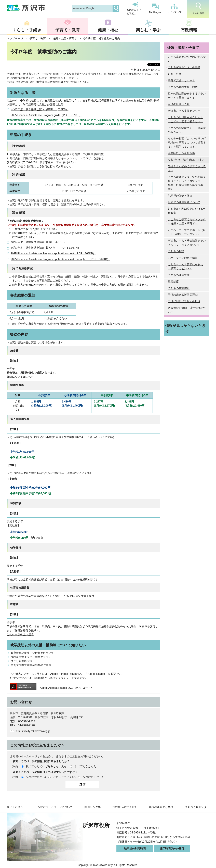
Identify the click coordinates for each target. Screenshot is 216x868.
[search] (92, 8)
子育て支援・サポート (181, 80)
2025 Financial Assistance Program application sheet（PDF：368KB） (53, 253)
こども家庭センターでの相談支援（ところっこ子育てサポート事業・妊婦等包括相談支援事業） (187, 183)
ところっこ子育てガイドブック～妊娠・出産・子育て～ (187, 221)
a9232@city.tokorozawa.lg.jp (33, 731)
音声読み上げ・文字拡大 (135, 9)
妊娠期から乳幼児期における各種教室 (187, 211)
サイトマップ (174, 9)
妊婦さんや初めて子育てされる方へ (187, 168)
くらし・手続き (27, 30)
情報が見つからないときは (186, 328)
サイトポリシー (16, 807)
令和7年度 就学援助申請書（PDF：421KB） (38, 242)
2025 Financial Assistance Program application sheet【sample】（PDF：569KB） (60, 259)
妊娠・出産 (175, 74)
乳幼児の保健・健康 (180, 196)
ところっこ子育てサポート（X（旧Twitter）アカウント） (186, 232)
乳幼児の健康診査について (184, 202)
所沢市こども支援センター (184, 111)
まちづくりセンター (197, 807)
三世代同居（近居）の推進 (184, 301)
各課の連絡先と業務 (161, 807)
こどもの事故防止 (179, 288)
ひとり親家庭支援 (21, 661)
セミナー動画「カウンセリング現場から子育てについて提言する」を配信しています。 (187, 143)
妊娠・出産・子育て (65, 38)
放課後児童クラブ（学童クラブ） (31, 657)
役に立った (33, 766)
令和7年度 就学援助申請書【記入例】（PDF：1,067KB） (46, 248)
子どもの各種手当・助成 (183, 87)
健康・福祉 (108, 30)
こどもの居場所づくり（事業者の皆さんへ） (187, 130)
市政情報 (189, 30)
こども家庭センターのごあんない (187, 59)
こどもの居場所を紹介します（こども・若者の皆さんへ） (185, 119)
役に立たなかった (86, 766)
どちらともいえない (57, 766)
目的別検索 (198, 8)
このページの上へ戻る (20, 634)
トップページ (15, 38)
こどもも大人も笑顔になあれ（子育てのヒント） (185, 266)
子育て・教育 (68, 30)
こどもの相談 (176, 251)
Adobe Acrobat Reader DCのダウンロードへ (52, 688)
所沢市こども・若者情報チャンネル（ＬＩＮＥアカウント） (187, 243)
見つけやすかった (37, 777)
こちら (30, 377)
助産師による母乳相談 (181, 153)
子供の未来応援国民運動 (183, 295)
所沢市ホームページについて (55, 807)
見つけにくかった (94, 777)
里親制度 (173, 282)
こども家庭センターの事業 (184, 67)
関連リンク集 (93, 807)
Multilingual (155, 9)
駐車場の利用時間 (135, 849)
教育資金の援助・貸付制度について (32, 653)
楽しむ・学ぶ (148, 30)
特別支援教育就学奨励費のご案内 (31, 665)
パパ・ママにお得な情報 (183, 258)
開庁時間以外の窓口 (172, 849)
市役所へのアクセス (125, 807)
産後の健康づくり (179, 104)
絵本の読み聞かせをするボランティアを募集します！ (187, 96)
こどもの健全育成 (179, 275)
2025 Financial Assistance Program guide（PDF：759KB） (46, 115)
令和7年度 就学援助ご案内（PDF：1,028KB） (39, 109)
